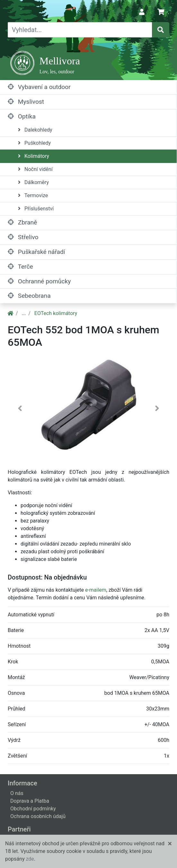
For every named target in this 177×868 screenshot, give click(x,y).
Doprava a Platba (30, 801)
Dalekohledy (35, 130)
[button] (20, 410)
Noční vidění (35, 169)
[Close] (170, 844)
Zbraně (22, 222)
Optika (22, 116)
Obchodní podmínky (33, 809)
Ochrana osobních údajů (38, 816)
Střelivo (23, 237)
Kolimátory (34, 156)
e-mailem (96, 590)
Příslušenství (36, 209)
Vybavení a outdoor (39, 87)
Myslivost (26, 102)
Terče (20, 267)
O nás (17, 793)
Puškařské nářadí (36, 252)
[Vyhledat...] (80, 30)
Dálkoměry (33, 182)
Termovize (33, 195)
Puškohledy (34, 143)
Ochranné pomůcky (39, 281)
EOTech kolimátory (56, 313)
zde (30, 859)
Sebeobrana (29, 296)
